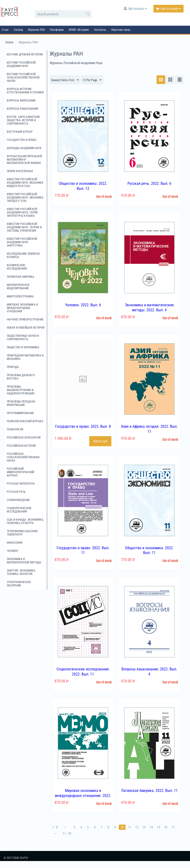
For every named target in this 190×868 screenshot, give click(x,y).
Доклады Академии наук (24, 148)
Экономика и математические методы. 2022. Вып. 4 (149, 308)
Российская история (21, 446)
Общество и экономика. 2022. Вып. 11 (149, 550)
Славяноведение (18, 500)
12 (139, 827)
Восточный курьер (20, 132)
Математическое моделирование (18, 287)
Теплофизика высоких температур (22, 533)
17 (176, 827)
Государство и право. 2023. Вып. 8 (83, 427)
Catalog (18, 30)
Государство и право (22, 140)
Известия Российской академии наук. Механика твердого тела (25, 198)
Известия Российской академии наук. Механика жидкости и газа (25, 183)
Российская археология (24, 438)
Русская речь (16, 492)
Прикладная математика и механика (25, 357)
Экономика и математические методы (24, 561)
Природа (13, 367)
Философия (15, 543)
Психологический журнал (25, 421)
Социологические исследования (19, 510)
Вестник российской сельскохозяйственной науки (23, 78)
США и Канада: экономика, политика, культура (25, 521)
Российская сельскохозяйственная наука (23, 457)
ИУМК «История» (79, 30)
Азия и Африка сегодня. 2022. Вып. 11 (149, 429)
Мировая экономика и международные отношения (22, 308)
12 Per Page (95, 80)
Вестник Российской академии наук (21, 64)
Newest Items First (66, 80)
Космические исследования (17, 267)
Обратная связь (121, 30)
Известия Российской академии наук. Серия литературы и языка (22, 212)
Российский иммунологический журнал (20, 472)
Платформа (57, 30)
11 (131, 827)
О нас (5, 30)
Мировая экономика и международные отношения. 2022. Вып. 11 (83, 796)
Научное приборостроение (25, 319)
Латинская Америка (20, 277)
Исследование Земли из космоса (23, 255)
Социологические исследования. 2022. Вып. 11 (83, 672)
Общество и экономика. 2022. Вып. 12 (83, 186)
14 (154, 827)
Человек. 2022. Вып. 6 (83, 305)
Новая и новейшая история (26, 328)
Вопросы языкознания (22, 109)
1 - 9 (55, 827)
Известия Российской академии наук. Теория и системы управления (24, 227)
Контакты (100, 30)
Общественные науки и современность (23, 338)
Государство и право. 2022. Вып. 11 (83, 550)
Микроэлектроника (20, 296)
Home (9, 42)
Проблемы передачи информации (21, 403)
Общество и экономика (23, 347)
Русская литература (21, 484)
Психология (15, 429)
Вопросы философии (21, 101)
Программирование (20, 413)
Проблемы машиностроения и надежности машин (21, 390)
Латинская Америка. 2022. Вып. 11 (149, 791)
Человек (12, 551)
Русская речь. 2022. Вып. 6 (149, 184)
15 (161, 827)
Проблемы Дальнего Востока (21, 377)
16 (169, 827)
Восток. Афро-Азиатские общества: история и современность (23, 120)
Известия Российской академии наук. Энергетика (22, 242)
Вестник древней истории (25, 54)
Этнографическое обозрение (19, 584)
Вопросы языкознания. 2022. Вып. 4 (149, 672)
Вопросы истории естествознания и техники (25, 91)
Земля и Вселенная (20, 171)
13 (146, 827)
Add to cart (101, 441)
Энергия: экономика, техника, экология (21, 572)
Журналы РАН (36, 30)
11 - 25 (67, 834)
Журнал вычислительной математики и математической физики (24, 160)
